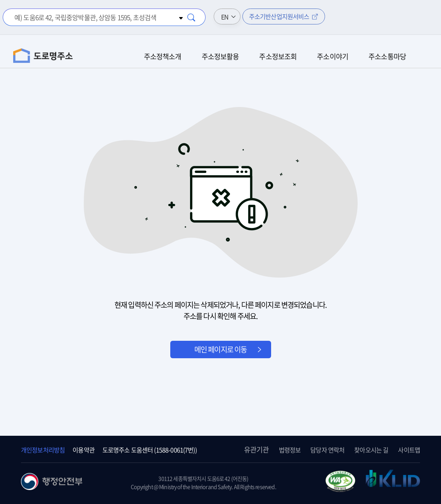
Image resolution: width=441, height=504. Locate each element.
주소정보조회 (278, 56)
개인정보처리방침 (43, 450)
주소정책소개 (163, 56)
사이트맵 (409, 450)
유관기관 (257, 450)
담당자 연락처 (327, 450)
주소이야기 (333, 56)
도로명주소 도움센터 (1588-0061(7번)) (150, 450)
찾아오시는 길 (371, 450)
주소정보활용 (220, 56)
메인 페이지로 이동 (221, 349)
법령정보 (290, 450)
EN (225, 17)
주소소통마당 (387, 56)
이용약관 (84, 450)
